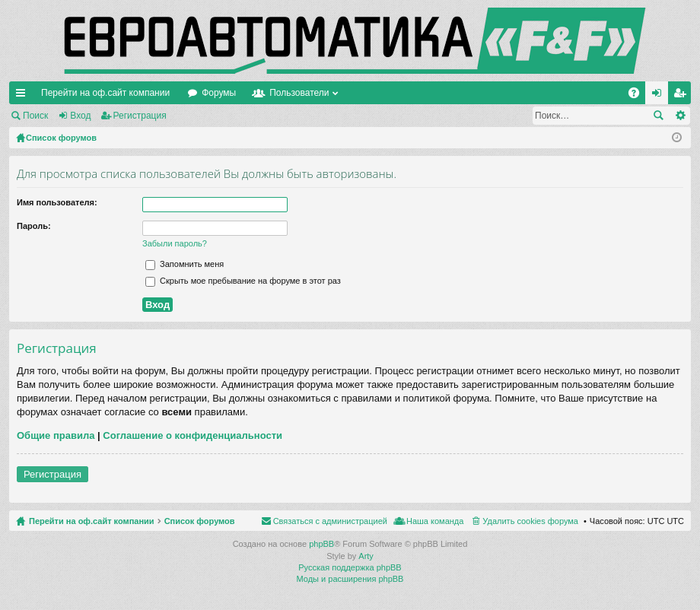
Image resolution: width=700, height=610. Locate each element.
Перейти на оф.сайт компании (105, 93)
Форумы (219, 93)
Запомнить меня (185, 264)
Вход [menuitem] (660, 96)
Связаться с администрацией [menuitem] (330, 521)
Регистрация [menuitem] (682, 96)
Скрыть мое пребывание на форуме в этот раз (243, 281)
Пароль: (34, 226)
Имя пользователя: (57, 202)
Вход (80, 116)
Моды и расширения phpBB (350, 579)
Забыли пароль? (175, 243)
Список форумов (200, 521)
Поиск (35, 116)
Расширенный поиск (680, 116)
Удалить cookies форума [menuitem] (530, 521)
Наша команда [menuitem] (435, 521)
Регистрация (140, 116)
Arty (366, 556)
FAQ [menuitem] (639, 96)
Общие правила (56, 435)
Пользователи (299, 93)
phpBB (321, 544)
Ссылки (24, 96)
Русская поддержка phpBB (350, 567)
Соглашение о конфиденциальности (192, 435)
